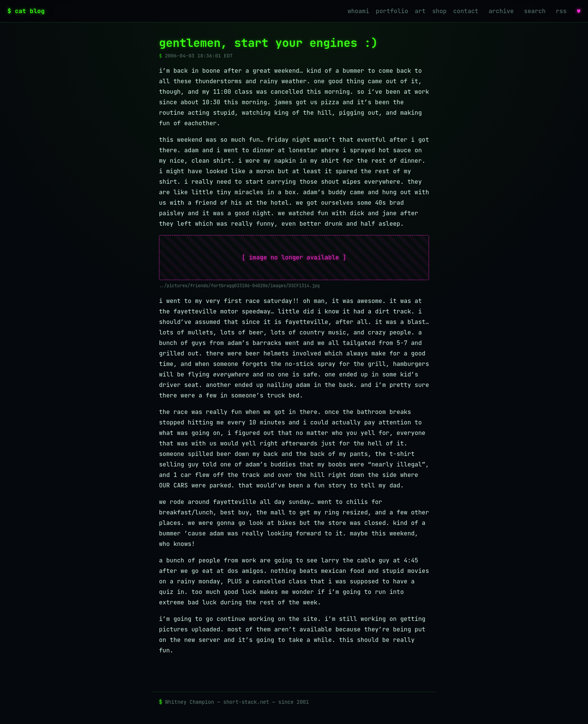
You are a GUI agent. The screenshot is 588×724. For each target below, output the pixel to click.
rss (561, 11)
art (420, 11)
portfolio (392, 11)
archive (501, 11)
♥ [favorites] (579, 11)
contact (466, 11)
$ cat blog (26, 11)
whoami (358, 11)
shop (439, 11)
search (535, 11)
